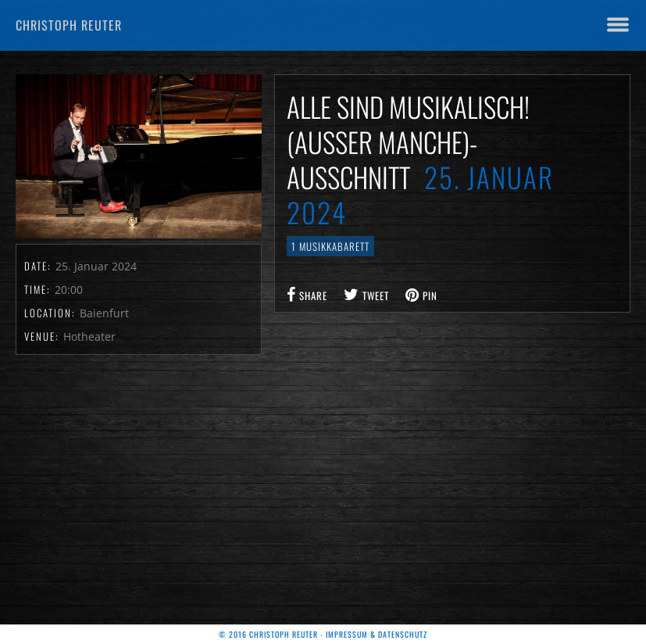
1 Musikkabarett (330, 246)
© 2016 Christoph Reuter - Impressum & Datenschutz (323, 634)
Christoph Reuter (69, 25)
